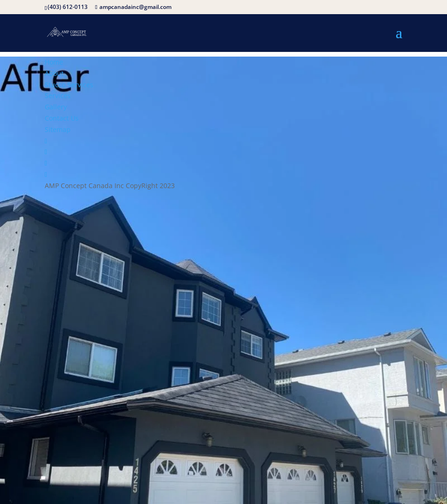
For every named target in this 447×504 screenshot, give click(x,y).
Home (54, 62)
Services (58, 95)
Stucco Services (69, 85)
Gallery (56, 107)
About (54, 73)
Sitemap (58, 129)
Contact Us (62, 118)
